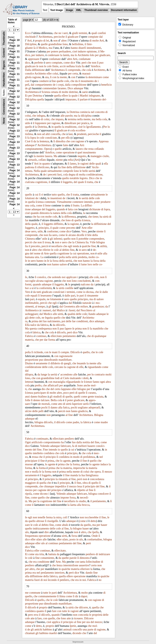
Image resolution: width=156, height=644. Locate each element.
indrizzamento (41, 529)
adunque (78, 88)
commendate (50, 88)
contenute (50, 202)
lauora (49, 156)
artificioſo (37, 442)
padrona (30, 167)
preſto (38, 385)
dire (47, 532)
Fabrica (29, 336)
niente (59, 160)
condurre (44, 81)
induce (104, 464)
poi (63, 321)
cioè (75, 52)
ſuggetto (30, 228)
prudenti (82, 134)
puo (101, 63)
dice (73, 63)
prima (35, 321)
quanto (46, 164)
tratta (90, 182)
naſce (33, 325)
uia (47, 77)
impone (65, 498)
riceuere (78, 618)
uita (37, 257)
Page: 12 (15, 91)
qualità (71, 314)
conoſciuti (59, 292)
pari (73, 296)
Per (105, 127)
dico (27, 63)
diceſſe (81, 235)
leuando (81, 363)
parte (90, 630)
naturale (87, 303)
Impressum (78, 642)
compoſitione (79, 85)
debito (66, 250)
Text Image (56, 10)
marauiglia (59, 382)
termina (72, 119)
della (69, 167)
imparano (71, 99)
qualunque (100, 336)
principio (44, 228)
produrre (105, 202)
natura (57, 213)
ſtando (92, 314)
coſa (89, 70)
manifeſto (98, 329)
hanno (74, 48)
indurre (82, 52)
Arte (84, 228)
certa (75, 74)
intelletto (38, 453)
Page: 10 (15, 40)
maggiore (30, 483)
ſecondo (52, 580)
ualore (63, 264)
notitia (86, 442)
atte (32, 618)
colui (55, 74)
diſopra (29, 375)
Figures (4, 65)
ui (33, 288)
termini (83, 33)
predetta (82, 257)
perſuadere (65, 52)
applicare (71, 277)
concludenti (84, 281)
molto (85, 593)
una (27, 206)
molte (95, 41)
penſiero (69, 439)
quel (80, 152)
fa (29, 138)
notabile (74, 178)
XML (79, 10)
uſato (39, 539)
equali (34, 296)
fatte (66, 145)
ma (50, 48)
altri (48, 134)
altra (108, 382)
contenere (78, 202)
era (35, 562)
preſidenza (89, 457)
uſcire (28, 411)
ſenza (60, 565)
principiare (31, 461)
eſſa (106, 164)
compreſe (68, 171)
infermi (58, 239)
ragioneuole (66, 356)
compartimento (44, 85)
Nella (37, 171)
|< (30, 20)
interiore (59, 573)
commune (35, 593)
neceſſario (57, 246)
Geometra (69, 307)
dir (77, 596)
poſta (62, 257)
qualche (86, 246)
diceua (90, 292)
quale (75, 96)
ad (43, 134)
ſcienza (40, 202)
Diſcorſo (75, 352)
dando (89, 573)
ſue (74, 321)
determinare (95, 77)
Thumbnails (4, 38)
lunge (44, 375)
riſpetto (81, 490)
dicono (44, 494)
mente (63, 77)
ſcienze (88, 382)
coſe (49, 66)
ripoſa (28, 494)
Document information (124, 10)
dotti (86, 378)
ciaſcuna (30, 182)
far (27, 220)
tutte (46, 593)
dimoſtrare (70, 123)
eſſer (49, 74)
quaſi (94, 33)
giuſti (75, 33)
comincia (85, 112)
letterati (29, 382)
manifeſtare (65, 360)
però (84, 63)
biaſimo (43, 397)
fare (54, 611)
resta (91, 149)
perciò (29, 242)
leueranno (46, 296)
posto (73, 539)
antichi (38, 630)
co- (101, 264)
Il (55, 130)
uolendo (57, 277)
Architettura (45, 37)
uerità (92, 171)
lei (48, 41)
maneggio (96, 156)
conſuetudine (94, 539)
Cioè (28, 141)
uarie (85, 92)
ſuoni (72, 310)
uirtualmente (55, 171)
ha (38, 217)
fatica (66, 408)
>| (57, 20)
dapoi (84, 596)
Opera (48, 149)
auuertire (84, 565)
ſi (98, 63)
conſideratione (94, 175)
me (27, 593)
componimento (52, 442)
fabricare (66, 446)
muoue (29, 464)
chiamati (30, 633)
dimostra (45, 213)
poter (97, 202)
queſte (65, 558)
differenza (70, 217)
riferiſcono (43, 167)
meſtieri (82, 446)
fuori (37, 580)
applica (56, 622)
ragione (37, 77)
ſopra (33, 138)
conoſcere (103, 494)
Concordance (4, 107)
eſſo (68, 138)
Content (4, 53)
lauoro (79, 149)
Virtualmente (64, 202)
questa (33, 329)
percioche (59, 37)
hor (27, 288)
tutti (39, 292)
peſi (27, 85)
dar (46, 340)
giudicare (73, 37)
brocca (86, 505)
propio (39, 41)
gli (30, 88)
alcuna (40, 281)
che (56, 33)
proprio (43, 607)
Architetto (83, 55)
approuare (34, 59)
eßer (59, 539)
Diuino (29, 363)
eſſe (81, 367)
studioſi (57, 397)
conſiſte (69, 288)
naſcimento (54, 321)
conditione (43, 562)
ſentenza (44, 141)
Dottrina (37, 96)
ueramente (41, 363)
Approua (103, 141)
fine (54, 81)
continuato (42, 439)
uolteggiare (31, 314)
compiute (93, 37)
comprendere (97, 239)
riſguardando (73, 382)
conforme (52, 231)
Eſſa (27, 325)
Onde (95, 536)
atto (60, 404)
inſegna (41, 116)
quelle (44, 44)
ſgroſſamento (94, 127)
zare (27, 525)
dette (32, 318)
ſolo (92, 55)
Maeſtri (84, 96)
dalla (68, 85)
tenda (76, 246)
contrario (100, 375)
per (49, 52)
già (27, 318)
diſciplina (86, 116)
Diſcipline (31, 44)
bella (99, 119)
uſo (27, 532)
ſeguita (49, 318)
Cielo (66, 378)
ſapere (68, 329)
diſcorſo (61, 325)
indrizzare (104, 554)
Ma (56, 156)
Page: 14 (15, 170)
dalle (105, 292)
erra (36, 615)
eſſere (65, 96)
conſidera (49, 453)
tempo (42, 307)
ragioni (84, 164)
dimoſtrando (51, 360)
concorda (83, 615)
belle (85, 171)
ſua (83, 475)
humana (29, 257)
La (82, 206)
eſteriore (85, 569)
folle (28, 400)
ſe (37, 66)
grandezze (98, 307)
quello (29, 127)
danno (34, 397)
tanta (83, 562)
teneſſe (42, 517)
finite (55, 66)
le (45, 66)
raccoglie (30, 281)
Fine (45, 450)
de (96, 81)
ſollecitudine (93, 562)
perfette (39, 63)
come (67, 63)
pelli (41, 411)
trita (42, 554)
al (60, 250)
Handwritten (4, 79)
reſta (70, 160)
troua (48, 242)
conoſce (29, 74)
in (92, 123)
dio (43, 389)
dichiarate (95, 209)
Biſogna (99, 415)
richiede (38, 352)
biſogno (82, 389)
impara (59, 119)
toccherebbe (92, 517)
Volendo (45, 446)
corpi (61, 85)
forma (52, 340)
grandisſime (55, 44)
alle (63, 116)
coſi (65, 517)
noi (64, 277)
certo (57, 389)
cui (27, 130)
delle (92, 164)
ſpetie (73, 626)
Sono (80, 385)
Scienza (46, 92)
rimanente (93, 296)
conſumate (55, 59)
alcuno (72, 235)
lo (76, 55)
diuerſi (82, 48)
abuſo (65, 525)
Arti (30, 41)
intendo (88, 202)
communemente (47, 596)
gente (91, 397)
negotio (82, 156)
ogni (102, 382)
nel (93, 112)
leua (80, 486)
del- (104, 99)
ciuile (106, 156)
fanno (96, 382)
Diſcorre (89, 618)
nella (80, 119)
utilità (103, 246)
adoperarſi (94, 408)
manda (74, 475)
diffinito (58, 224)
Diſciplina (31, 99)
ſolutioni (30, 198)
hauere (91, 446)
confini (102, 33)
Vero (84, 231)
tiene (95, 217)
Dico (92, 178)
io (84, 292)
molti (108, 375)
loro (90, 264)
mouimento (87, 81)
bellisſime (77, 44)
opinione (92, 52)
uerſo (86, 404)
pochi (44, 408)
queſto (58, 127)
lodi (57, 378)
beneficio (106, 85)
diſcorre (83, 607)
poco (66, 393)
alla (105, 253)
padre (76, 422)
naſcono (86, 284)
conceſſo (77, 630)
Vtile (93, 242)
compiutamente (34, 149)
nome (37, 253)
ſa (35, 48)
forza (56, 261)
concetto (100, 112)
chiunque (49, 486)
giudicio (83, 411)
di (44, 41)
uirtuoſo (32, 160)
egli (70, 246)
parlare (84, 99)
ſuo (45, 321)
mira (59, 517)
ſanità (66, 55)
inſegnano (95, 96)
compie (65, 352)
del (75, 182)
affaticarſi (53, 385)
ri (42, 195)
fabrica (44, 325)
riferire (47, 250)
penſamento (69, 336)
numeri (47, 310)
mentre (40, 156)
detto (93, 521)
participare (40, 393)
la (61, 55)
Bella (54, 400)
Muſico (61, 310)
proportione (32, 360)
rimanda (63, 479)
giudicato (47, 292)
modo (76, 457)
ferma (49, 517)
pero (31, 615)
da (76, 81)
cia (27, 119)
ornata (55, 92)
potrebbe (84, 239)
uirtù (106, 217)
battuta (52, 554)
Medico (43, 48)
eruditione (71, 127)
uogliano (83, 408)
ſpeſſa (95, 532)
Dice (70, 88)
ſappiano (66, 389)
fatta (70, 209)
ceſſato (42, 160)
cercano (59, 367)
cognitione (41, 182)
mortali (46, 404)
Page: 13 (15, 131)
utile (28, 123)
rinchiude (30, 37)
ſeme (48, 206)
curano (92, 393)
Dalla (28, 70)
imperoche (79, 468)
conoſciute (51, 138)
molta (82, 175)
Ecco (28, 33)
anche (87, 385)
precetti (52, 175)
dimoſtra (60, 141)
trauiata (99, 397)
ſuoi (60, 175)
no (100, 580)
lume (84, 264)
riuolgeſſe (53, 521)
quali (98, 164)
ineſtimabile (32, 303)
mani (55, 352)
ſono (65, 44)
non (56, 41)
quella (57, 96)
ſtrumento (96, 99)
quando (61, 209)
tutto (54, 195)
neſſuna (71, 66)
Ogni (28, 442)
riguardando (95, 367)
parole (69, 116)
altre (64, 41)
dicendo (77, 633)
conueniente (47, 558)
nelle (96, 264)
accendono (66, 375)
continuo (41, 336)
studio (82, 501)
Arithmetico (32, 310)
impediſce (60, 486)
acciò (63, 66)
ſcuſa (78, 66)
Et (26, 96)
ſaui (70, 134)
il (66, 37)
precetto (71, 228)
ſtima (62, 596)
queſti (77, 397)
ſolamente (56, 299)
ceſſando (99, 149)
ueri (66, 33)
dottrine (73, 92)
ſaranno (62, 88)
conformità (45, 288)
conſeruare (54, 55)
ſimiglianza (92, 475)
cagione (71, 367)
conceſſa (56, 134)
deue (28, 231)
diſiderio (55, 363)
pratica (85, 123)
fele (89, 235)
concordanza (97, 479)
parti (54, 593)
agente (67, 461)
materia (29, 340)
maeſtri (53, 633)
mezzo (108, 472)
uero (48, 63)
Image (70, 10)
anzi (27, 397)
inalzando (75, 378)
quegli (67, 363)
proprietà (97, 615)
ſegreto (84, 178)
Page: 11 (15, 51)
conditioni (82, 321)
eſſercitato (56, 336)
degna (72, 175)
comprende (74, 70)
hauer (104, 525)
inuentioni (56, 198)
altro (35, 250)
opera (98, 472)
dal (101, 37)
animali (67, 630)
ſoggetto (68, 182)
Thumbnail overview (96, 10)
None (4, 121)
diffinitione (38, 70)
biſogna (101, 242)
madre (104, 422)
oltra (85, 483)
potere (55, 52)
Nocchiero (87, 310)
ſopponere (41, 123)
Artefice (95, 66)
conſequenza (45, 329)
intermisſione (71, 565)
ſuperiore (77, 404)
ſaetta (73, 505)
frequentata (31, 536)
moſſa (35, 472)
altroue (40, 521)
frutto (76, 206)
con (54, 77)
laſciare (45, 400)
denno (37, 400)
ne (60, 33)
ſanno (73, 164)
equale (42, 299)
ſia (83, 66)
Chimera (30, 239)
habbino (47, 630)
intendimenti (94, 48)
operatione (69, 152)
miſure (84, 307)
